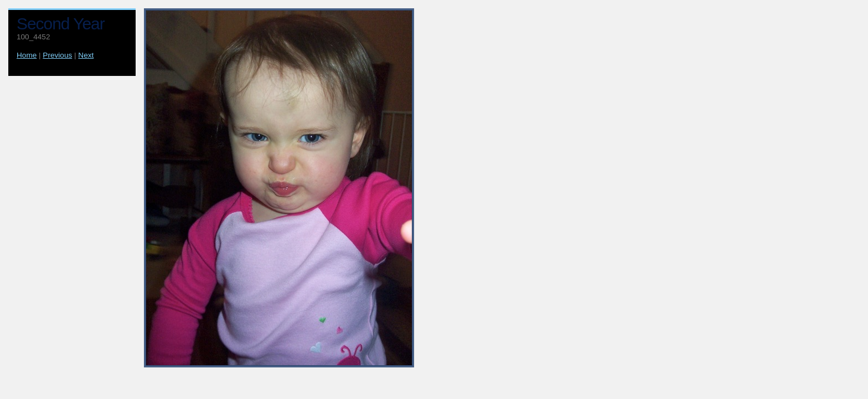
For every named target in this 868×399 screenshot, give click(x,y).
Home (27, 55)
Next (86, 55)
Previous (57, 55)
